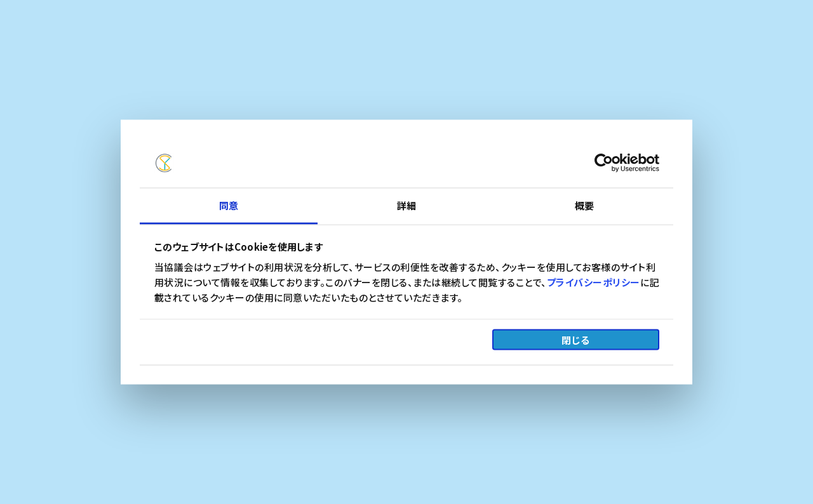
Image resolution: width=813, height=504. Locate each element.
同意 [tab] (229, 205)
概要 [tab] (584, 205)
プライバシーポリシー (594, 282)
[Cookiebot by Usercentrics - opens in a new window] (604, 163)
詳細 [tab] (406, 205)
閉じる (576, 340)
